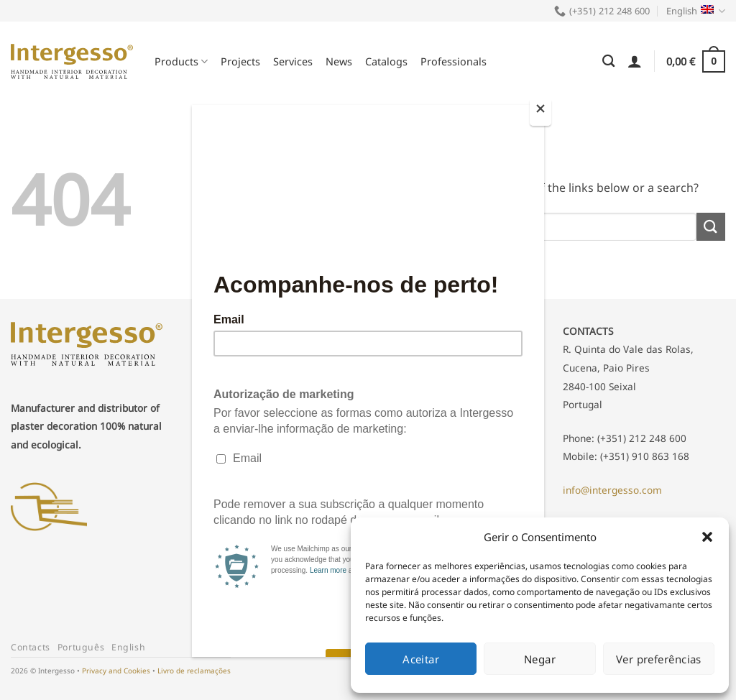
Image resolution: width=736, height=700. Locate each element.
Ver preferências (659, 659)
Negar (540, 659)
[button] (707, 537)
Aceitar (421, 659)
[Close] (540, 112)
